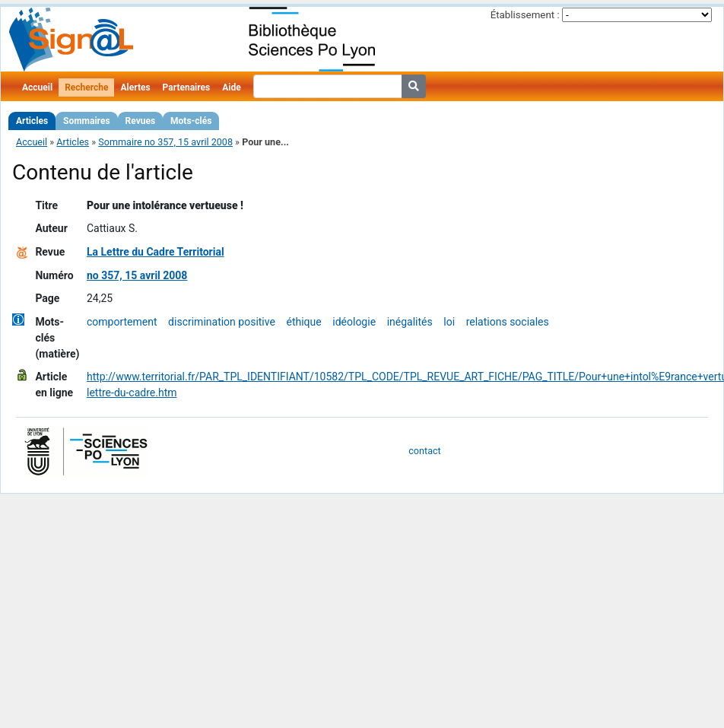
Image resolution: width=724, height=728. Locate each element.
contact (424, 451)
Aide (231, 87)
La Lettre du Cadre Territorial (156, 252)
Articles (32, 121)
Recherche (86, 87)
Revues (141, 121)
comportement (122, 322)
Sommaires (86, 121)
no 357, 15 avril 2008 (137, 275)
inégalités (410, 322)
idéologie (354, 322)
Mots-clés (191, 121)
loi (449, 322)
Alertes (135, 87)
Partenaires (187, 87)
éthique (303, 322)
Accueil (37, 87)
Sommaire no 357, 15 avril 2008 (165, 142)
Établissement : (525, 15)
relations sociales (508, 322)
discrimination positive (222, 322)
